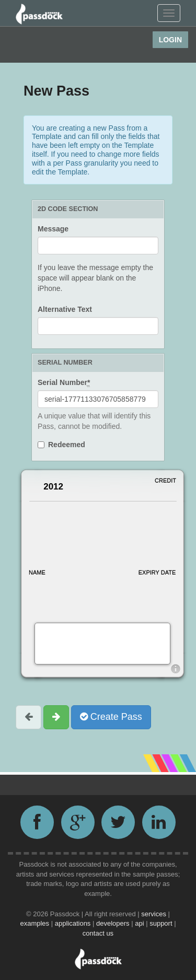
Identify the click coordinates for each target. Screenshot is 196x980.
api (140, 923)
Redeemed (67, 445)
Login (170, 40)
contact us (98, 933)
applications (74, 923)
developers (114, 923)
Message (53, 229)
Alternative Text (65, 309)
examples (35, 923)
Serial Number (64, 383)
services (154, 914)
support (162, 923)
